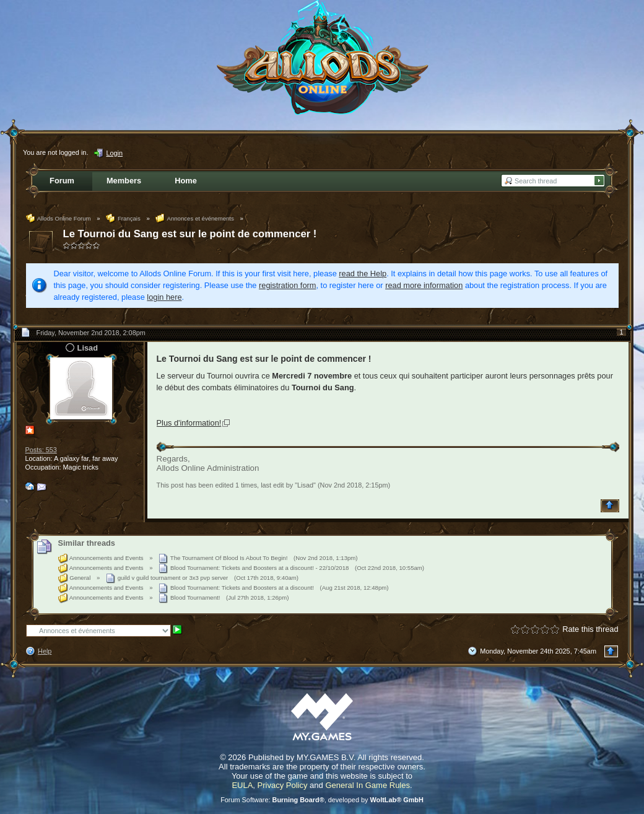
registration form (287, 285)
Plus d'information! (189, 423)
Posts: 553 (41, 450)
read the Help (363, 274)
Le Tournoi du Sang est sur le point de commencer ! (190, 234)
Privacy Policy (283, 785)
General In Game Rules (368, 785)
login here (164, 297)
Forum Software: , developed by (322, 800)
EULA (242, 785)
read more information (424, 285)
